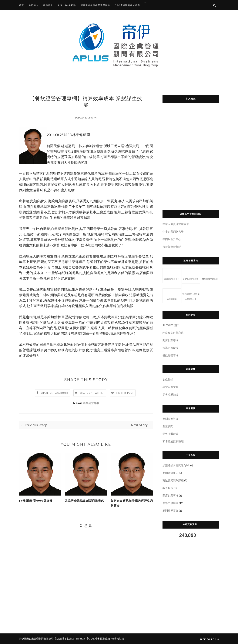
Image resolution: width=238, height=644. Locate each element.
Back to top (209, 639)
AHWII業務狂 (171, 325)
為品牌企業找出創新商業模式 (85, 501)
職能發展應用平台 (172, 275)
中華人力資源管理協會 (176, 224)
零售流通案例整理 (173, 441)
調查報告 (168, 488)
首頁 (22, 5)
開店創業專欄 (170, 340)
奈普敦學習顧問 (172, 247)
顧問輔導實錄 (170, 511)
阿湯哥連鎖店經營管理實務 (95, 5)
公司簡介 (34, 5)
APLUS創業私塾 (67, 5)
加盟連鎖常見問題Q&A (176, 465)
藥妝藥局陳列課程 (173, 480)
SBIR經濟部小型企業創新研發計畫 (191, 293)
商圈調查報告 (170, 473)
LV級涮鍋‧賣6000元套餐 (36, 501)
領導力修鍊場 (170, 348)
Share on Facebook (54, 393)
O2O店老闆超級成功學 (127, 5)
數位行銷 (168, 379)
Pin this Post (125, 393)
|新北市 (90, 639)
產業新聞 (168, 426)
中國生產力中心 (172, 239)
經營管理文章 (170, 387)
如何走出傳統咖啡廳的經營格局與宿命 (132, 503)
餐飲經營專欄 (91, 403)
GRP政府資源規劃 (191, 275)
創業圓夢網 (172, 295)
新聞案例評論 (170, 419)
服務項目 (48, 5)
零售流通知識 (170, 395)
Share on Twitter (92, 393)
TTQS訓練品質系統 (210, 275)
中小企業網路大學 (173, 232)
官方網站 (59, 639)
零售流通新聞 (170, 434)
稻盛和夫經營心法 (173, 333)
